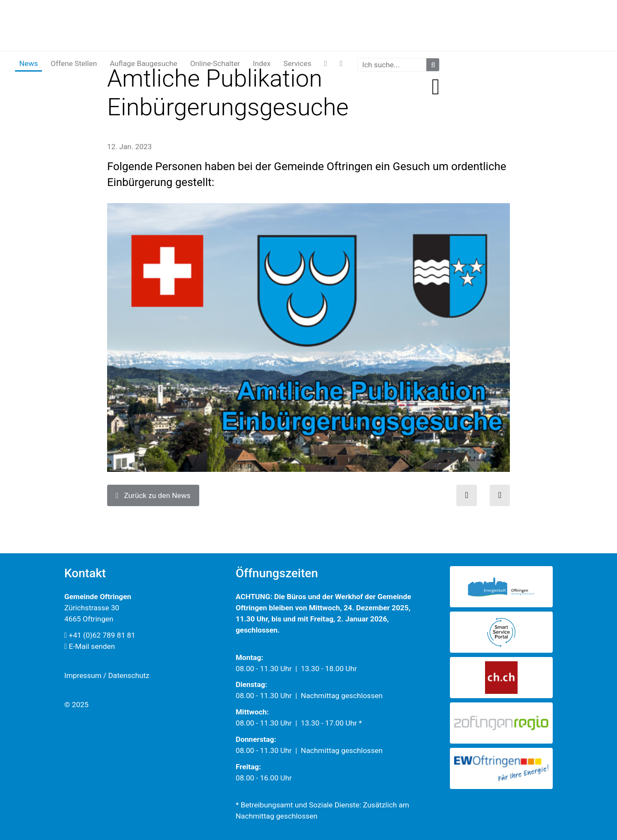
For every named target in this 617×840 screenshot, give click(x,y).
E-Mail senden (90, 646)
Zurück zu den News (153, 495)
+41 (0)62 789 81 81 (100, 635)
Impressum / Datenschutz (107, 675)
